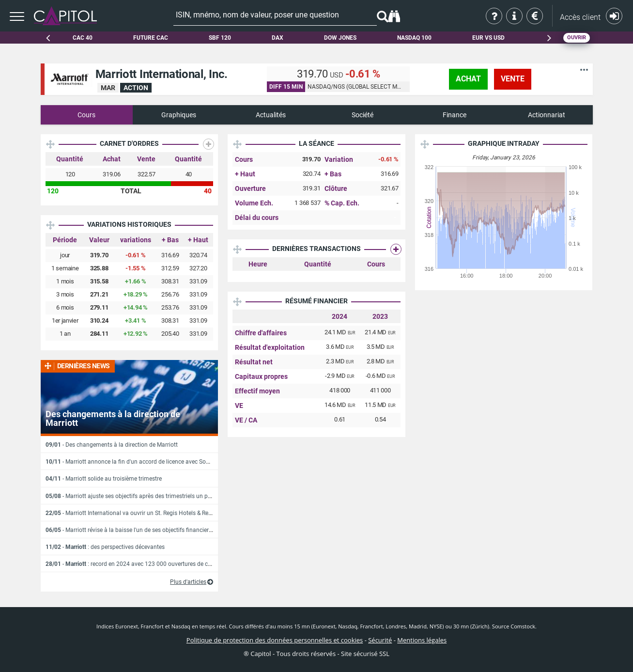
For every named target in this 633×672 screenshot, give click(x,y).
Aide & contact (515, 16)
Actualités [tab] (271, 115)
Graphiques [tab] (179, 115)
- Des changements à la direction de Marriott (112, 445)
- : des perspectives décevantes (105, 547)
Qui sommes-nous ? (495, 16)
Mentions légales (422, 640)
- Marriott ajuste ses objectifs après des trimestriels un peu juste (137, 496)
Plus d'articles (188, 582)
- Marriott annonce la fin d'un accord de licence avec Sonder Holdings (144, 462)
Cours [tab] (86, 115)
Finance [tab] (455, 115)
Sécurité (380, 640)
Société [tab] (363, 115)
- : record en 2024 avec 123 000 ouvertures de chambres (138, 564)
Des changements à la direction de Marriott (113, 419)
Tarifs (535, 16)
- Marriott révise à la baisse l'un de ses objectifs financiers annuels (140, 530)
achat (468, 79)
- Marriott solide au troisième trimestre (104, 479)
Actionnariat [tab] (547, 115)
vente (513, 79)
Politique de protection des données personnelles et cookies (275, 640)
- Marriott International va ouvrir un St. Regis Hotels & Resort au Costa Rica (151, 513)
